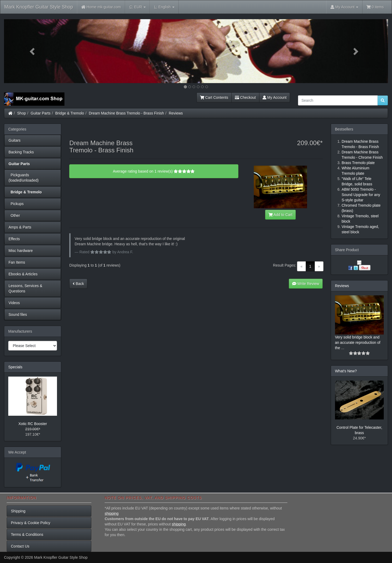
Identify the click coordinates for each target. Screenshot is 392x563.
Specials (15, 367)
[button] (33, 51)
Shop (22, 113)
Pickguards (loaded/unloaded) (24, 178)
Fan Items (17, 262)
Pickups (16, 204)
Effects (14, 239)
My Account (275, 97)
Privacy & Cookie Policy (31, 523)
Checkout (245, 97)
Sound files (18, 315)
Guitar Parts (41, 113)
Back (78, 284)
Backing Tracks (21, 152)
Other (14, 215)
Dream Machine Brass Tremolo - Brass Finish (126, 113)
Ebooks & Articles (23, 274)
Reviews (176, 113)
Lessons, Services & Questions (25, 288)
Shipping (18, 511)
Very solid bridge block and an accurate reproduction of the (358, 342)
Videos (14, 303)
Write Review (306, 284)
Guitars (15, 140)
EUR (138, 7)
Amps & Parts (20, 227)
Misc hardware (21, 251)
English (164, 7)
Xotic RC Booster (33, 424)
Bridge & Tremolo (70, 113)
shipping (112, 513)
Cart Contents (214, 97)
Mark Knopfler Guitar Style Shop (39, 7)
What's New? (346, 371)
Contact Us (20, 546)
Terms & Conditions (27, 535)
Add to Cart (280, 215)
